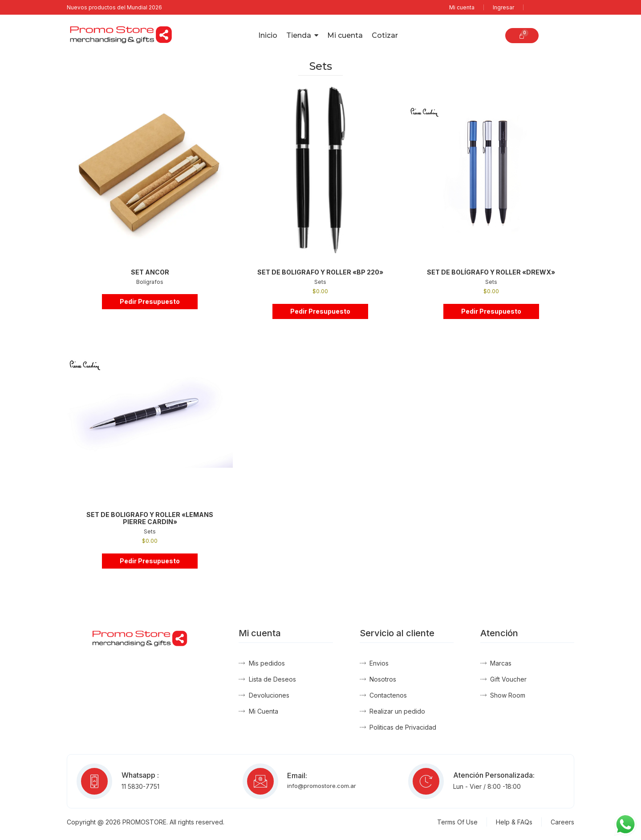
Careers (562, 822)
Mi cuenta (462, 7)
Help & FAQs (514, 822)
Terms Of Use (457, 822)
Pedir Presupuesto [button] (150, 301)
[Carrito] (522, 36)
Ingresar (503, 7)
